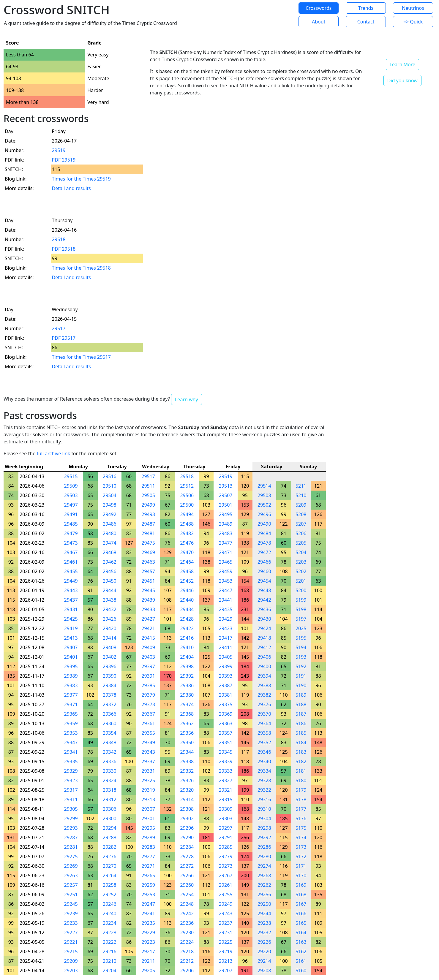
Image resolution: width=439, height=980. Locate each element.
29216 (110, 951)
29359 (71, 723)
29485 (71, 524)
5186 (301, 723)
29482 (187, 533)
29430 (264, 619)
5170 (301, 875)
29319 (148, 790)
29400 (264, 666)
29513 (226, 486)
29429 (226, 619)
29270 (110, 866)
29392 (187, 676)
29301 (148, 818)
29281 (71, 847)
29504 (110, 495)
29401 (71, 657)
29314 (187, 799)
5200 (301, 590)
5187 (301, 714)
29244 (264, 913)
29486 (110, 524)
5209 (301, 505)
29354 (110, 733)
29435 (226, 609)
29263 (71, 875)
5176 (301, 818)
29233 (71, 923)
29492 (110, 514)
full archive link (53, 453)
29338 (187, 761)
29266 (187, 875)
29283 (148, 847)
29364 (264, 723)
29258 (110, 885)
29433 (148, 609)
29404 (187, 657)
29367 (148, 714)
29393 (226, 676)
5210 (301, 495)
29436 (264, 609)
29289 (148, 837)
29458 (187, 571)
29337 (148, 761)
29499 (148, 505)
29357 (226, 733)
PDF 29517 (64, 338)
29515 (71, 476)
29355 (148, 733)
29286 (264, 847)
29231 (226, 932)
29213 (226, 961)
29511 (148, 486)
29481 (148, 533)
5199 (301, 600)
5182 (301, 761)
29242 (187, 913)
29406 (264, 657)
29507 (226, 495)
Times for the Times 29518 (81, 268)
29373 (148, 704)
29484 (264, 533)
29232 (264, 932)
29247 (148, 904)
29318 (110, 790)
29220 (264, 951)
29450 (110, 581)
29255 (226, 894)
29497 (71, 505)
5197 (301, 619)
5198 (301, 609)
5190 (301, 685)
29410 (187, 647)
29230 (187, 932)
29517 (59, 328)
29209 (71, 961)
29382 (264, 695)
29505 (148, 495)
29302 (187, 818)
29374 (187, 704)
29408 (110, 647)
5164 (301, 932)
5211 (301, 486)
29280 (264, 856)
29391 (148, 676)
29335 (71, 761)
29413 (71, 638)
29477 (226, 543)
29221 (71, 942)
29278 (187, 856)
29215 (71, 951)
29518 (59, 239)
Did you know (402, 80)
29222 (110, 942)
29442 (264, 600)
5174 (301, 837)
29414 (110, 638)
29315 (226, 799)
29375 (226, 704)
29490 (264, 524)
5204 (301, 552)
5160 (301, 970)
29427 (148, 619)
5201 (301, 581)
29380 (187, 695)
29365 (71, 714)
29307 (148, 809)
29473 (71, 543)
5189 (301, 695)
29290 (187, 837)
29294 (110, 828)
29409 (148, 647)
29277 (148, 856)
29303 (226, 818)
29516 (110, 476)
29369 (226, 714)
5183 (301, 752)
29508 (264, 495)
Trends (366, 8)
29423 (226, 628)
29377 (71, 695)
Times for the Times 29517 (81, 357)
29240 (110, 913)
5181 (301, 771)
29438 (110, 600)
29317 (71, 790)
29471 (226, 552)
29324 (110, 780)
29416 (187, 638)
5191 (301, 676)
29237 (226, 923)
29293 (71, 828)
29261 (226, 885)
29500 (187, 505)
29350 (187, 742)
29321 (226, 790)
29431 (71, 609)
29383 (71, 685)
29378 (110, 695)
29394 (264, 676)
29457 (148, 571)
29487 (148, 524)
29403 (148, 657)
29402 (110, 657)
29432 (110, 609)
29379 (148, 695)
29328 (264, 780)
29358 (264, 733)
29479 (71, 533)
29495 (226, 514)
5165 (301, 923)
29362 (187, 723)
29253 (148, 894)
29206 (187, 970)
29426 (110, 619)
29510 (110, 486)
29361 (148, 723)
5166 (301, 913)
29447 (226, 590)
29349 (148, 742)
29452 (187, 581)
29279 (226, 856)
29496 (264, 514)
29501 (226, 505)
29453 (226, 581)
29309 (226, 809)
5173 (301, 847)
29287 (71, 837)
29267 (226, 875)
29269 (71, 866)
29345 (226, 752)
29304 (264, 818)
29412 (264, 647)
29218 (187, 951)
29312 (110, 799)
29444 (110, 590)
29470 (187, 552)
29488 (187, 524)
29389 (71, 676)
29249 (226, 904)
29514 (264, 486)
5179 (301, 790)
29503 (71, 495)
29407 (71, 647)
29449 (71, 581)
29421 (148, 628)
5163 (301, 942)
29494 (187, 514)
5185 (301, 733)
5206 (301, 533)
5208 (301, 514)
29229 (148, 932)
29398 (187, 666)
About (319, 22)
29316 (264, 799)
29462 (110, 562)
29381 (226, 695)
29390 (110, 676)
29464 (187, 562)
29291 (226, 837)
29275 (71, 856)
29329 (71, 771)
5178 (301, 799)
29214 (264, 961)
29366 (110, 714)
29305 (71, 809)
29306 (110, 809)
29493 (148, 514)
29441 (226, 600)
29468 (110, 552)
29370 (264, 714)
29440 (187, 600)
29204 (110, 970)
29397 (148, 666)
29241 (148, 913)
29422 (187, 628)
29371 (71, 704)
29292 (264, 837)
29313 (148, 799)
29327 (226, 780)
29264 (110, 875)
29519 (59, 150)
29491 (71, 514)
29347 (71, 742)
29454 (264, 581)
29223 (148, 942)
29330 (110, 771)
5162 (301, 951)
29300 (110, 818)
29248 (187, 904)
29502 (264, 505)
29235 (148, 923)
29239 (71, 913)
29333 (226, 771)
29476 (187, 543)
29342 (110, 752)
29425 (71, 619)
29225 (226, 942)
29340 (264, 761)
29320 (187, 790)
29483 (226, 533)
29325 (148, 780)
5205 (301, 543)
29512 (187, 486)
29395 (71, 666)
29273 (226, 866)
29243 (226, 913)
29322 (264, 790)
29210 (110, 961)
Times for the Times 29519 (81, 179)
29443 (71, 590)
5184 (301, 742)
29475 (148, 543)
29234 (110, 923)
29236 (187, 923)
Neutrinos (413, 8)
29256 (264, 894)
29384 (110, 685)
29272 (187, 866)
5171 (301, 866)
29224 (187, 942)
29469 (148, 552)
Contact (366, 22)
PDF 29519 (64, 160)
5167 (301, 904)
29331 (148, 771)
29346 (264, 752)
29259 (148, 885)
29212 (187, 961)
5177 (301, 809)
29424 (264, 628)
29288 (110, 837)
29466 (264, 562)
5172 (301, 856)
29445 (148, 590)
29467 (71, 552)
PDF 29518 (64, 249)
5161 (301, 961)
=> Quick (413, 22)
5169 (301, 885)
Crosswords (319, 8)
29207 (226, 970)
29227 (71, 932)
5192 (301, 666)
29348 (110, 742)
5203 (301, 562)
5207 (301, 524)
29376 (264, 704)
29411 (226, 647)
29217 (148, 951)
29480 (110, 533)
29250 (264, 904)
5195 (301, 638)
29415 (148, 638)
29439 (148, 600)
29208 (264, 970)
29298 (264, 828)
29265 (148, 875)
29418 (264, 638)
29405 (226, 657)
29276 (110, 856)
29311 (71, 799)
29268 (264, 875)
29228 (110, 932)
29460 (264, 571)
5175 (301, 828)
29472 (264, 552)
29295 (148, 828)
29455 (71, 571)
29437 (71, 600)
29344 (187, 752)
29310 (264, 809)
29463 (148, 562)
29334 (264, 771)
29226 (264, 942)
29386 (187, 685)
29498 (110, 505)
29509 (71, 486)
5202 (301, 571)
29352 (264, 742)
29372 (110, 704)
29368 (187, 714)
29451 (148, 581)
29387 (226, 685)
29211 (148, 961)
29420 (110, 628)
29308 (187, 809)
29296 (187, 828)
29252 (110, 894)
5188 (301, 704)
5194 (301, 647)
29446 (187, 590)
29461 (71, 562)
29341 (71, 752)
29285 (226, 847)
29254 (187, 894)
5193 (301, 657)
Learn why (187, 399)
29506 (187, 495)
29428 (187, 619)
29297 (226, 828)
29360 (110, 723)
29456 (110, 571)
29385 (148, 685)
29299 (71, 818)
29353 (71, 733)
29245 (71, 904)
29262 (264, 885)
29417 (226, 638)
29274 (264, 866)
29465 (226, 562)
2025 (301, 628)
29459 (226, 571)
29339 (226, 761)
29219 (226, 951)
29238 (264, 923)
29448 (264, 590)
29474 (110, 543)
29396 (110, 666)
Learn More (403, 64)
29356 (187, 733)
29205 (148, 970)
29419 (71, 628)
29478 (264, 543)
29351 (226, 742)
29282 (110, 847)
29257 (71, 885)
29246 (110, 904)
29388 (264, 685)
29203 (71, 970)
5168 (301, 894)
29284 (187, 847)
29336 (110, 761)
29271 (148, 866)
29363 (226, 723)
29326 (187, 780)
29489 (226, 524)
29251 (71, 894)
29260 (187, 885)
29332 (187, 771)
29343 (148, 752)
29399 (226, 666)
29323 (71, 780)
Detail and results (71, 188)
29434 (187, 609)
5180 (301, 780)
